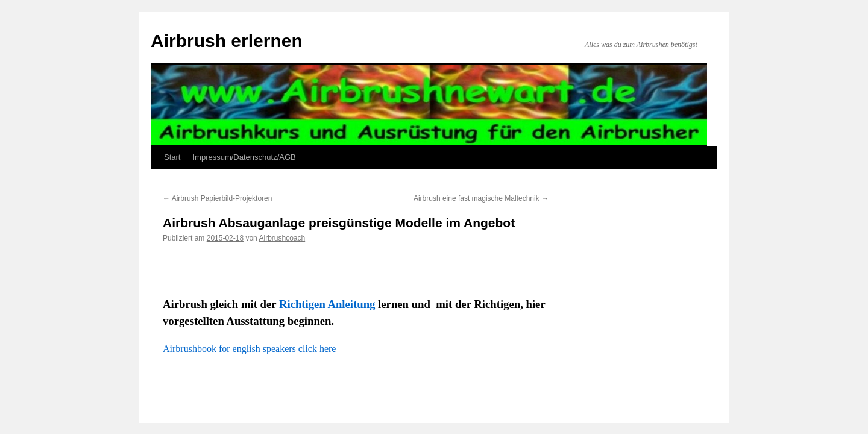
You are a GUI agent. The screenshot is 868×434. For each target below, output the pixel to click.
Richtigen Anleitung (327, 304)
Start (172, 157)
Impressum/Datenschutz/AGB (244, 157)
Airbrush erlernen (227, 41)
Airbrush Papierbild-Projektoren (217, 198)
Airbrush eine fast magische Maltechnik (481, 198)
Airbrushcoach (282, 238)
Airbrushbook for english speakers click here (249, 349)
